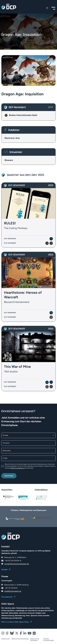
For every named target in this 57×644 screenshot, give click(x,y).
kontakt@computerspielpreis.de (17, 564)
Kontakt (4, 570)
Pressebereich (7, 597)
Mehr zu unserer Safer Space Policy (15, 622)
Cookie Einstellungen (49, 640)
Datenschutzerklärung (18, 468)
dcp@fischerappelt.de (13, 591)
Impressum (6, 639)
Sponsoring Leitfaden (35, 640)
